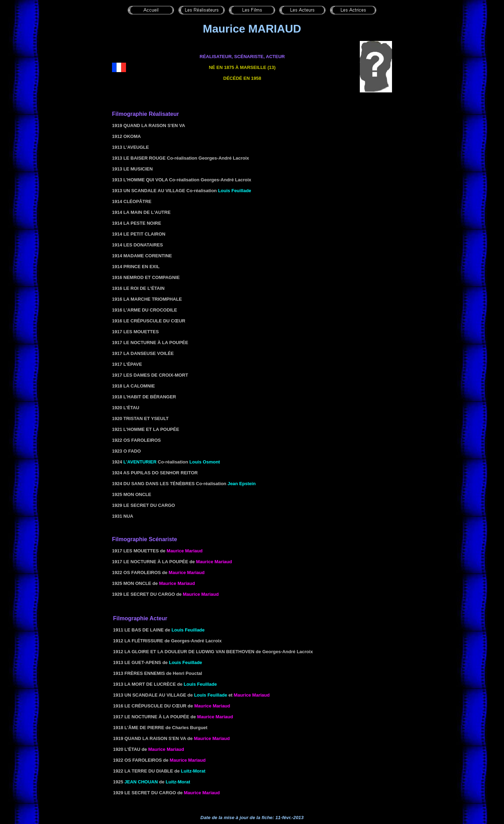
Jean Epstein (241, 484)
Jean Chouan (141, 782)
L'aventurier (140, 462)
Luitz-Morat (193, 771)
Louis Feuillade (235, 191)
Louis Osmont (205, 462)
